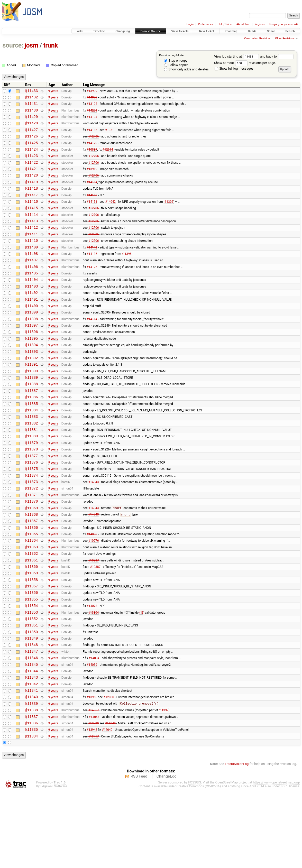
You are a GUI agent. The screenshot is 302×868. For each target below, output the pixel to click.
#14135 (92, 273)
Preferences (205, 24)
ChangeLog (167, 853)
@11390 (32, 405)
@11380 (32, 478)
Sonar (271, 31)
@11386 (32, 434)
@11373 (32, 529)
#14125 (92, 288)
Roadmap (231, 31)
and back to (277, 56)
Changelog (123, 31)
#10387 (92, 157)
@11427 (32, 135)
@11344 (32, 740)
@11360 (32, 624)
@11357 (32, 645)
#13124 (92, 106)
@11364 (32, 594)
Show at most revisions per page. (245, 63)
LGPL (285, 863)
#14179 (92, 150)
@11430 (32, 113)
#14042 (110, 215)
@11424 (32, 157)
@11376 (32, 507)
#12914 (108, 157)
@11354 (32, 667)
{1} (141, 675)
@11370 (32, 551)
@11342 (32, 755)
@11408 (32, 274)
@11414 (32, 230)
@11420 (32, 186)
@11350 (32, 696)
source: (13, 45)
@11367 (32, 572)
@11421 (32, 179)
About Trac (243, 24)
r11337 (164, 784)
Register (260, 24)
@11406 (32, 288)
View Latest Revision (257, 38)
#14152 (92, 208)
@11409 (32, 266)
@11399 (32, 339)
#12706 (94, 142)
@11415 (32, 222)
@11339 (32, 777)
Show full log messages (234, 68)
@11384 (32, 449)
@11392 (32, 390)
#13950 (92, 769)
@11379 (32, 485)
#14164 (92, 193)
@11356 (32, 653)
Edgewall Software (54, 863)
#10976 (94, 594)
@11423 (32, 164)
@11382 (32, 463)
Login (190, 24)
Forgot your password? (284, 24)
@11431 (32, 106)
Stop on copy (176, 61)
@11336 (32, 798)
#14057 (94, 784)
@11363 (32, 602)
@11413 (32, 237)
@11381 (32, 470)
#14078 (92, 667)
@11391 (32, 397)
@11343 (32, 747)
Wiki (80, 31)
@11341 (32, 762)
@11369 (32, 558)
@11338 (32, 784)
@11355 (32, 660)
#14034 (94, 726)
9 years (53, 91)
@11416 (32, 215)
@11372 (32, 536)
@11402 (32, 317)
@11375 (32, 514)
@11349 (32, 704)
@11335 (32, 806)
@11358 (32, 638)
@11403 (32, 310)
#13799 (94, 798)
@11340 (32, 769)
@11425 (32, 150)
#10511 (110, 135)
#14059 (92, 733)
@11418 (32, 201)
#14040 (110, 798)
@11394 (32, 376)
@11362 (32, 609)
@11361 (32, 616)
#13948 (92, 806)
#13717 (94, 813)
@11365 (32, 587)
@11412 (32, 244)
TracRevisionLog (237, 841)
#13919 (92, 179)
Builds (252, 31)
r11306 (168, 215)
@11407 (32, 281)
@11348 (32, 711)
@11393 (32, 383)
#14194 (92, 121)
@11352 (32, 682)
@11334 (32, 813)
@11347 (32, 718)
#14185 (92, 135)
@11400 (32, 332)
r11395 (127, 273)
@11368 (32, 565)
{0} (126, 675)
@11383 (32, 456)
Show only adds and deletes (186, 69)
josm (31, 45)
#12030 (109, 769)
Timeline (99, 31)
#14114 (92, 346)
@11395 (32, 368)
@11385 (32, 441)
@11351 (32, 689)
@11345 (32, 733)
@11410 (32, 259)
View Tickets (180, 31)
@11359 (32, 631)
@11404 (32, 303)
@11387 (32, 427)
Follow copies (176, 65)
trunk (51, 45)
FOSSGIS (195, 859)
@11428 (32, 128)
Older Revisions (285, 38)
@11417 (32, 208)
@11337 (32, 791)
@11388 (32, 419)
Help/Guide (225, 24)
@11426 (32, 142)
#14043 (94, 529)
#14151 (92, 215)
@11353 (32, 675)
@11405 (32, 295)
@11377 (32, 500)
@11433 (32, 91)
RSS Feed (139, 853)
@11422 (32, 172)
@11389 (32, 412)
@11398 (32, 347)
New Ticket (207, 31)
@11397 (32, 354)
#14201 (92, 113)
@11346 (32, 726)
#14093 (92, 98)
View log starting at (237, 56)
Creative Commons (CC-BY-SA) (199, 863)
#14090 (92, 587)
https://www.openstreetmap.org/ (277, 859)
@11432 (32, 99)
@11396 (32, 361)
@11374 (32, 521)
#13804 (94, 675)
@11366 (32, 580)
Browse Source (151, 31)
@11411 (32, 252)
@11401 (32, 325)
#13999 (92, 91)
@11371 (32, 543)
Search (290, 31)
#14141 (92, 266)
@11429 (32, 120)
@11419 (32, 193)
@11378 (32, 492)
